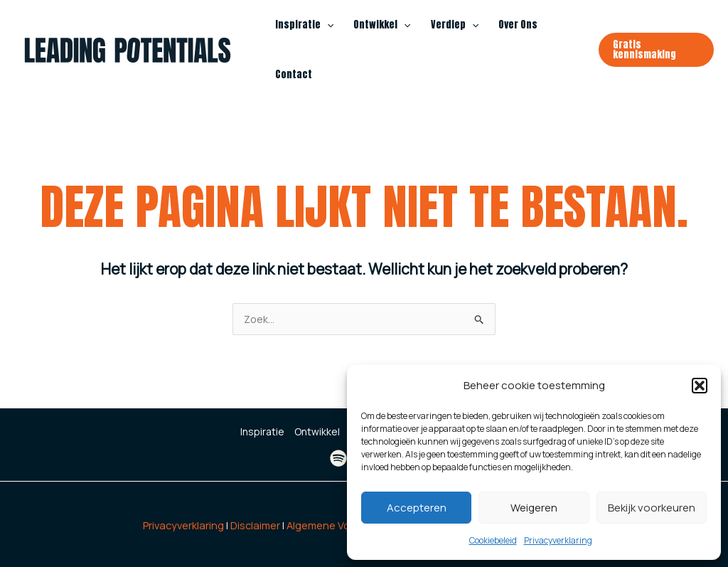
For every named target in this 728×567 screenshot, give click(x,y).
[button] (700, 386)
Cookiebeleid (493, 540)
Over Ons (518, 25)
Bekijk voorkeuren (652, 508)
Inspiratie (304, 25)
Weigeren (534, 508)
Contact (294, 74)
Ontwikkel (382, 25)
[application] (327, 25)
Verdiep (455, 25)
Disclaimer (255, 525)
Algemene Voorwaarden (345, 525)
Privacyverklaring (558, 540)
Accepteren (417, 508)
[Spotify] (338, 458)
